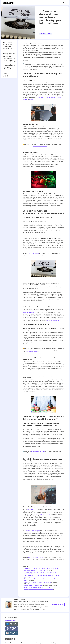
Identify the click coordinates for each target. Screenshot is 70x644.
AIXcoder (31, 99)
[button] (66, 3)
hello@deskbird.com (11, 620)
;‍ (57, 586)
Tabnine (38, 98)
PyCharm (25, 99)
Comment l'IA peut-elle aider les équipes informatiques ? (9, 55)
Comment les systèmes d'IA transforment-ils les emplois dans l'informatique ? (9, 67)
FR (63, 3)
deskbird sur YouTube (33, 254)
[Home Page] (8, 3)
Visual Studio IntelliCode (55, 98)
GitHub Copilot (44, 98)
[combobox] (63, 3)
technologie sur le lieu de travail (32, 530)
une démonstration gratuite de (36, 558)
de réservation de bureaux (40, 146)
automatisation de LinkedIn (30, 313)
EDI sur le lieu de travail (53, 321)
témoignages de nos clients (38, 451)
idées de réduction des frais (32, 352)
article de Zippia (31, 509)
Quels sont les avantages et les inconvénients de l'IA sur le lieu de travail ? (9, 60)
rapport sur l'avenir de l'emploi (43, 514)
